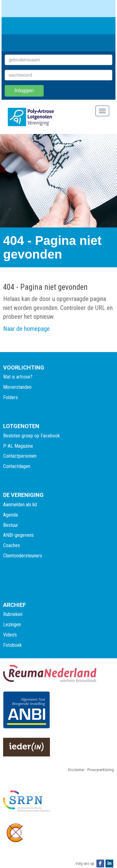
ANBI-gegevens (18, 535)
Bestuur (11, 525)
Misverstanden (17, 387)
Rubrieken (13, 614)
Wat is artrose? (18, 377)
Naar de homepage (27, 329)
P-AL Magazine (18, 446)
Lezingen (12, 625)
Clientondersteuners (23, 556)
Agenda (10, 515)
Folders (10, 397)
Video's (10, 635)
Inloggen (24, 91)
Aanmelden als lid (20, 505)
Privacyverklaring (101, 770)
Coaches (12, 545)
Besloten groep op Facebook (32, 436)
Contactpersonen (20, 456)
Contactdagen (17, 466)
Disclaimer (76, 770)
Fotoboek (12, 645)
